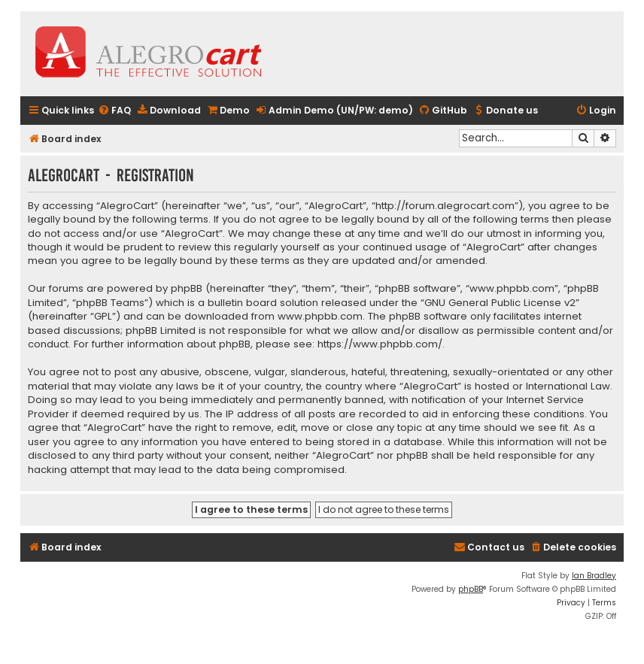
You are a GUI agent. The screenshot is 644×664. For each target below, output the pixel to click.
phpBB (471, 589)
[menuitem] (114, 111)
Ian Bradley (594, 576)
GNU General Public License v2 (500, 303)
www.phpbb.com (320, 317)
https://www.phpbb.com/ (380, 344)
